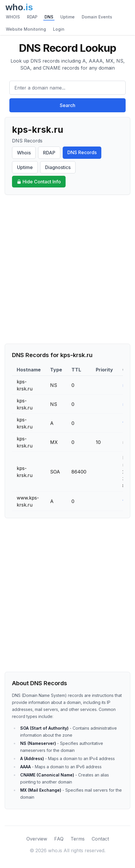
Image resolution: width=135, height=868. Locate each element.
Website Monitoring (26, 29)
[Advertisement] (67, 269)
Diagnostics (58, 167)
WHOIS (13, 17)
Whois (24, 153)
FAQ (59, 839)
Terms (78, 839)
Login (59, 29)
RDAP (32, 17)
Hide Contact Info (39, 182)
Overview (37, 839)
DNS (49, 17)
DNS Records (82, 152)
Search (67, 105)
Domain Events (97, 17)
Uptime (67, 17)
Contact (100, 839)
